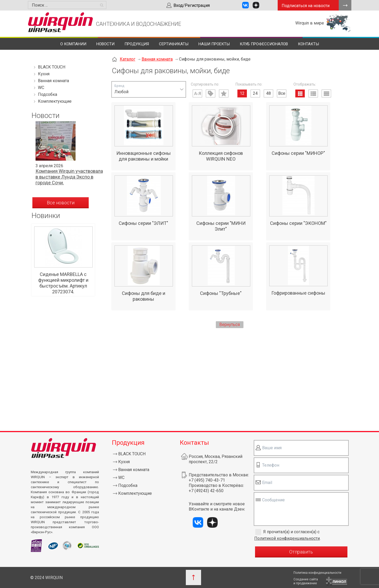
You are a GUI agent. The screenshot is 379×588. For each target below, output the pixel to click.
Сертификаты (174, 44)
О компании (73, 44)
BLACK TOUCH (52, 67)
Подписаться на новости (306, 6)
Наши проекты (214, 44)
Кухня (44, 74)
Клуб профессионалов (264, 44)
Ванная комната (53, 81)
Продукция (137, 44)
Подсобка (48, 94)
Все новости (61, 203)
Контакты (308, 44)
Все (282, 93)
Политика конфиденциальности (317, 573)
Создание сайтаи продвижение (306, 581)
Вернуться (230, 325)
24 (255, 93)
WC (41, 88)
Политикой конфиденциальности (287, 538)
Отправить (301, 552)
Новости (105, 44)
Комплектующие (55, 101)
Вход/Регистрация (192, 5)
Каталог (128, 59)
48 (268, 93)
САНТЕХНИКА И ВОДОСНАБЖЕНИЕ (139, 24)
